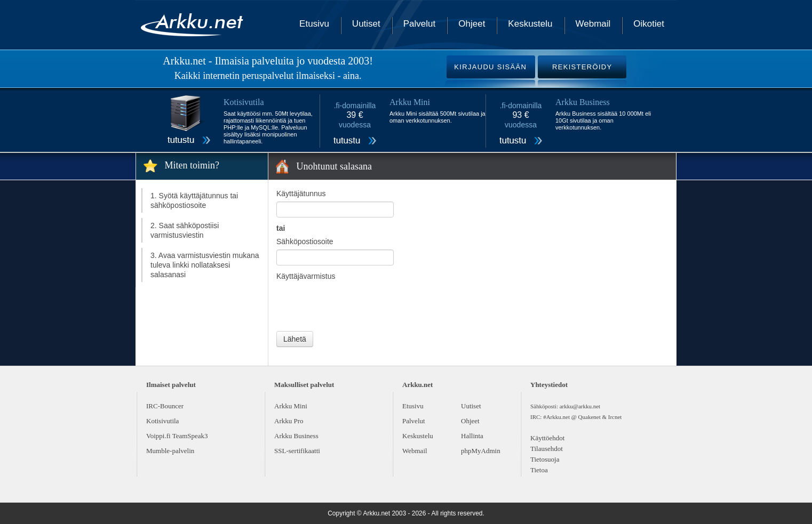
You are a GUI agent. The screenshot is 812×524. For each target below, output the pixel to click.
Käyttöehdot (547, 438)
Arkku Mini (291, 406)
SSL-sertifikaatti (297, 451)
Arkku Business (296, 436)
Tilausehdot (547, 449)
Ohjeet (472, 24)
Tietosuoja (545, 459)
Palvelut (419, 24)
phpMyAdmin (481, 451)
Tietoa (539, 470)
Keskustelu (530, 24)
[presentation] (357, 305)
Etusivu (314, 24)
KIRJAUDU (490, 67)
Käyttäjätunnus (301, 194)
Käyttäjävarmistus (306, 276)
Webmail (593, 24)
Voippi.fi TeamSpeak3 (177, 436)
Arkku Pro (289, 421)
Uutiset (366, 24)
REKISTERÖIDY (582, 67)
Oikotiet (649, 24)
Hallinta (472, 436)
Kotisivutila (162, 421)
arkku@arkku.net (580, 406)
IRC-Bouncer (165, 406)
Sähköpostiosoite (305, 241)
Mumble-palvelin (170, 451)
